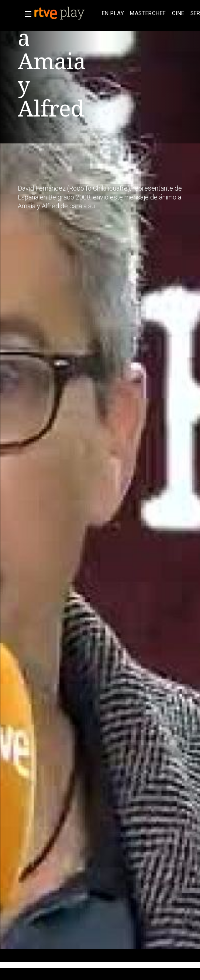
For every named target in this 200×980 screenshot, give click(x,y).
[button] (26, 14)
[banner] (66, 13)
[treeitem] (113, 13)
